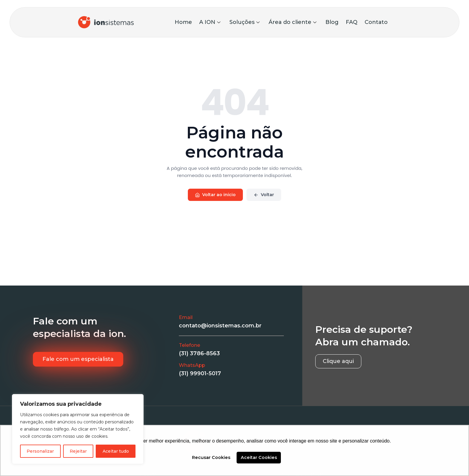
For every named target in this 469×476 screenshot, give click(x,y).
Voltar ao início (215, 195)
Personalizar (40, 451)
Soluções (245, 22)
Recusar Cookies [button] (211, 457)
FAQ (352, 22)
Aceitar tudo (116, 451)
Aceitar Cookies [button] (259, 457)
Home (183, 22)
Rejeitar (78, 451)
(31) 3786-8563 (199, 353)
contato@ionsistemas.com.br (220, 326)
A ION (210, 22)
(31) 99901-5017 (200, 373)
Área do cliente (293, 22)
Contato (376, 22)
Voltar (264, 195)
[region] (78, 429)
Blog (332, 22)
